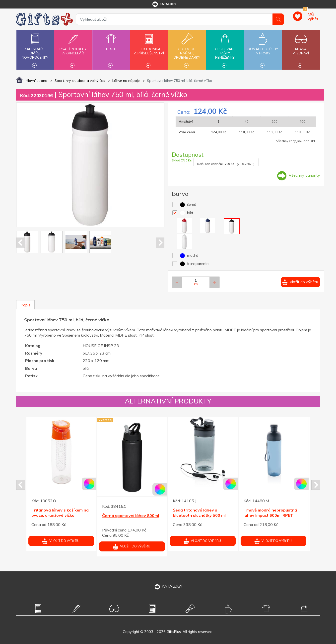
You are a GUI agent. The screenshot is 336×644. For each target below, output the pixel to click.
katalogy (164, 4)
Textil (111, 46)
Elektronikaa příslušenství (149, 48)
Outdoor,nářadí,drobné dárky (187, 49)
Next (160, 243)
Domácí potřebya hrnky (263, 48)
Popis (25, 305)
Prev (21, 243)
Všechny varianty (304, 175)
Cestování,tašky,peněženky (225, 49)
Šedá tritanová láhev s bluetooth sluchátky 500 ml (199, 513)
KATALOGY (168, 586)
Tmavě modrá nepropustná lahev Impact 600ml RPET (270, 513)
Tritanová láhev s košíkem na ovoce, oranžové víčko (60, 513)
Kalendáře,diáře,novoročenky (35, 49)
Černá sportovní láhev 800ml (131, 515)
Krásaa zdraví (301, 48)
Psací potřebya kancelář (73, 48)
